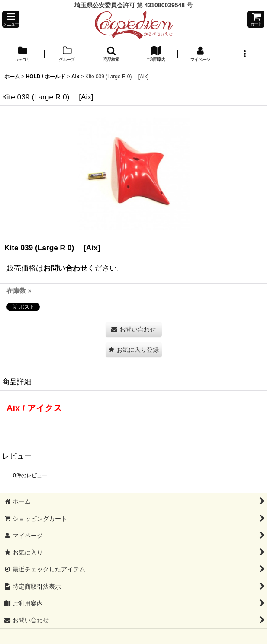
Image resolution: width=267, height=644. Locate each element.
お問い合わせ (65, 268)
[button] (11, 19)
